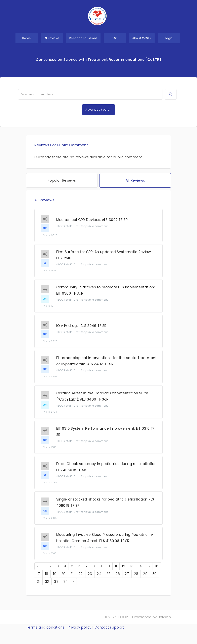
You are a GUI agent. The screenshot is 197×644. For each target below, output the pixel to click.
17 (38, 577)
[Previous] (38, 570)
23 (90, 577)
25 (109, 577)
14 (140, 570)
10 (108, 570)
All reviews (52, 38)
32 (47, 585)
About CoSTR (142, 38)
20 (63, 577)
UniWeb (164, 617)
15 (148, 570)
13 (132, 570)
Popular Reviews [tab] (62, 180)
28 (136, 577)
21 (72, 577)
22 (81, 577)
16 (157, 570)
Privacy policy (80, 627)
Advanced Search (98, 110)
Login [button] (169, 38)
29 (145, 577)
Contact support (109, 627)
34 (66, 585)
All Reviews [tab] (135, 180)
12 (124, 570)
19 (55, 577)
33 (56, 585)
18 (47, 577)
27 (127, 577)
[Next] (73, 585)
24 (99, 577)
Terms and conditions (45, 627)
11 (116, 570)
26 (118, 577)
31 (38, 585)
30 (154, 577)
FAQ (115, 38)
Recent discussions (83, 38)
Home (26, 38)
